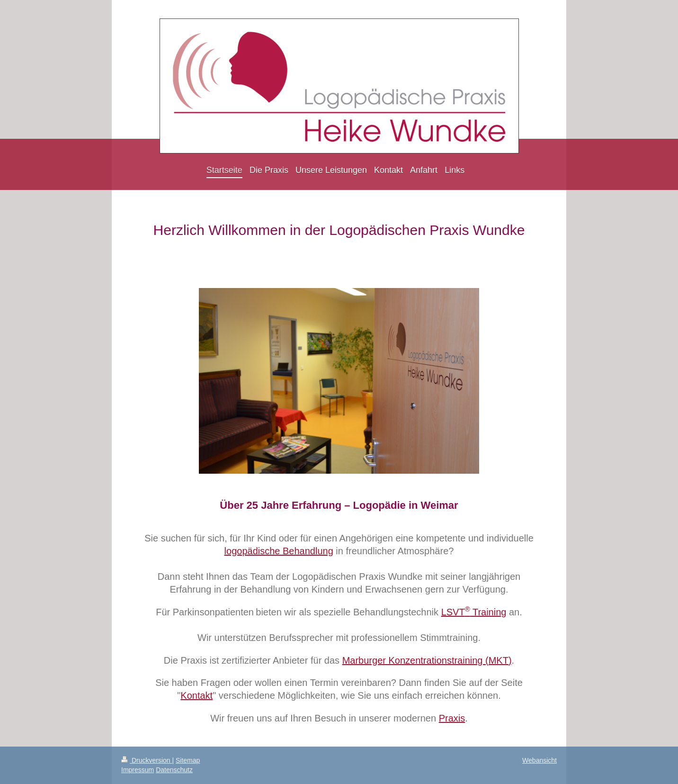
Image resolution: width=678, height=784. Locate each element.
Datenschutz (174, 770)
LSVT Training (474, 612)
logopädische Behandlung (279, 551)
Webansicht (540, 760)
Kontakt (196, 695)
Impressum (138, 770)
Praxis (452, 718)
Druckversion (147, 760)
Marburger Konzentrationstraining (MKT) (427, 660)
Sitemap (188, 760)
